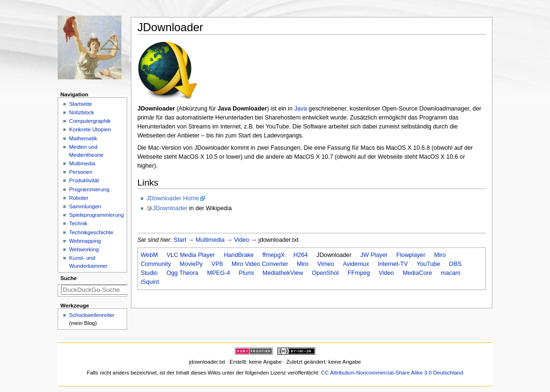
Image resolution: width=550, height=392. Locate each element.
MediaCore (417, 273)
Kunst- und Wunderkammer (88, 262)
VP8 (217, 264)
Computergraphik (90, 121)
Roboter (79, 198)
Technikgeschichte (91, 232)
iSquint (150, 282)
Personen (81, 172)
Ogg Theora (182, 273)
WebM (149, 255)
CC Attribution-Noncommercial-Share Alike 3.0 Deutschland (392, 373)
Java (301, 109)
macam (451, 273)
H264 (301, 255)
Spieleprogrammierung (96, 215)
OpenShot (325, 273)
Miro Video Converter (260, 264)
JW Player (374, 255)
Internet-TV (393, 264)
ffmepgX (273, 255)
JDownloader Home (173, 198)
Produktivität (84, 180)
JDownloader (170, 208)
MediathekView (283, 273)
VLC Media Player (191, 255)
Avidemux (356, 264)
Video (241, 240)
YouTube (429, 264)
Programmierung (89, 189)
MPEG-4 (219, 273)
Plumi (246, 273)
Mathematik (83, 138)
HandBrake (238, 255)
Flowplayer (411, 255)
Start (180, 240)
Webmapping (85, 241)
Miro (303, 264)
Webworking (84, 249)
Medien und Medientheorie (86, 151)
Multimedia (210, 240)
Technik (78, 223)
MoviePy (191, 264)
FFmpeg (359, 273)
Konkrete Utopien (90, 129)
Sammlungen (85, 206)
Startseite (80, 104)
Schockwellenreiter (92, 315)
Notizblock (82, 112)
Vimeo (326, 264)
